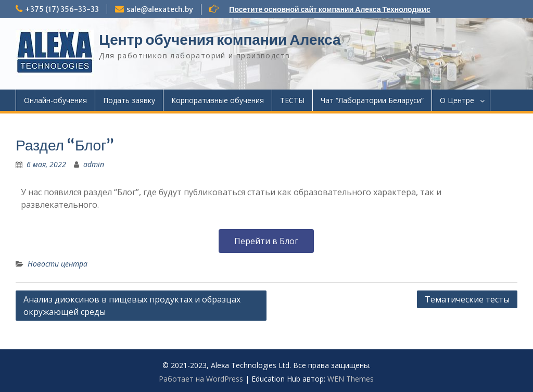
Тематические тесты (467, 299)
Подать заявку (129, 100)
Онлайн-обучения (55, 100)
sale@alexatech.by (160, 9)
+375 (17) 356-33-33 (62, 9)
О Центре (457, 100)
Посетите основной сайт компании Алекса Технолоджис (329, 9)
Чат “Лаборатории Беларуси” (372, 100)
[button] (266, 241)
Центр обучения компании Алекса (220, 40)
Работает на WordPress (201, 379)
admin (94, 164)
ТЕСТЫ (292, 100)
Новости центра (58, 264)
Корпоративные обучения (218, 100)
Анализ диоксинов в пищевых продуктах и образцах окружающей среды (132, 306)
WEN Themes (351, 379)
